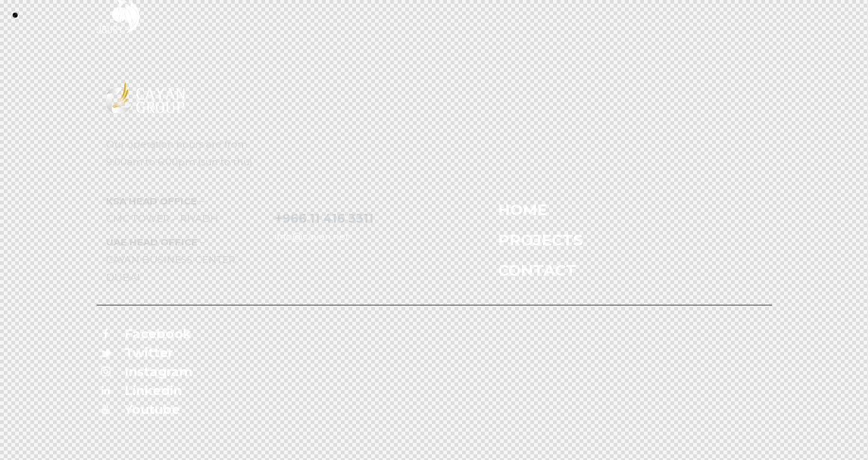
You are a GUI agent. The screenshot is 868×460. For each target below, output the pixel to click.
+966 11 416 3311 (324, 219)
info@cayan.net (312, 236)
